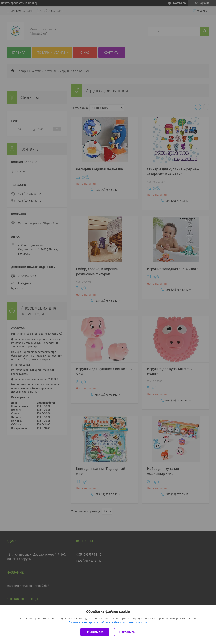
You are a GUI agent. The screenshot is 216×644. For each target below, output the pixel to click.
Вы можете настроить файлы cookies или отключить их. (106, 622)
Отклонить (127, 632)
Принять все (95, 632)
